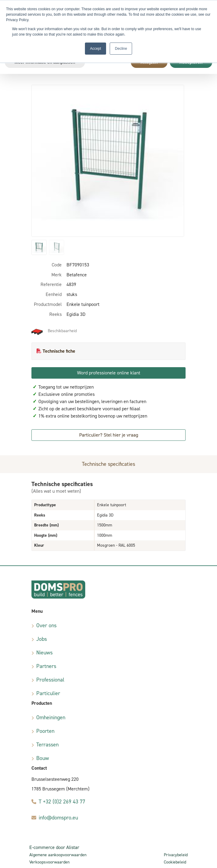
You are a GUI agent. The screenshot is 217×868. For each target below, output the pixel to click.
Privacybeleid (176, 855)
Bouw (43, 758)
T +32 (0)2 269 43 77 (62, 802)
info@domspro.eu (58, 818)
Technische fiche (59, 351)
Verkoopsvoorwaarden (49, 862)
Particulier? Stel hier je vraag (109, 435)
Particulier (48, 693)
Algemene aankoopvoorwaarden (58, 855)
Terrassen (47, 745)
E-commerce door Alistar (54, 847)
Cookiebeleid (175, 862)
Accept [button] (96, 49)
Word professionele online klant (109, 373)
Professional (50, 680)
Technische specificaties (108, 464)
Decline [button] (121, 49)
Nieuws (44, 653)
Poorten (45, 731)
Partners (46, 666)
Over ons (46, 625)
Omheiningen (51, 717)
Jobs (42, 639)
